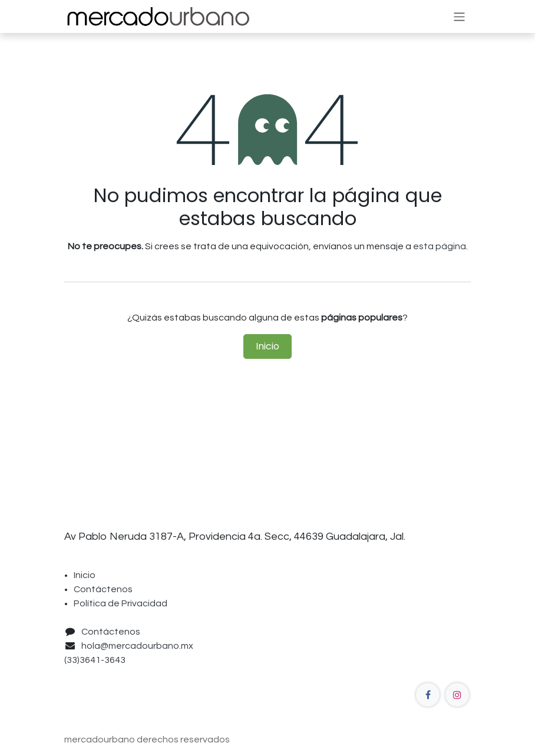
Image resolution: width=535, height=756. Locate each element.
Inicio (267, 346)
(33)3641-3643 (97, 660)
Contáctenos (103, 589)
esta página (440, 246)
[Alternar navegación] (459, 16)
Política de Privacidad (120, 603)
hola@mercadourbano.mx (137, 646)
